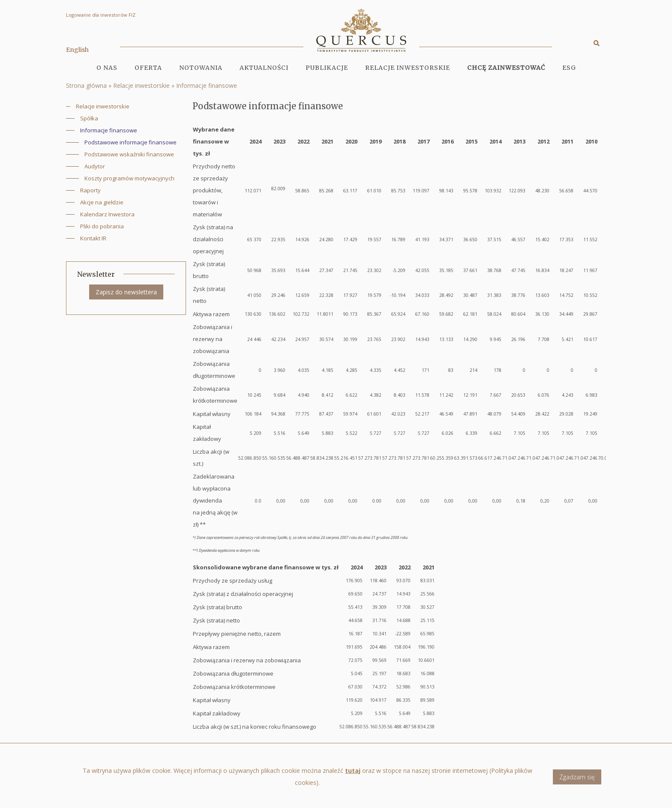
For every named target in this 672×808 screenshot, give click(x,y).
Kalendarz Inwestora (107, 214)
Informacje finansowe (207, 85)
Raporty (90, 190)
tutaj (353, 774)
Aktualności (264, 68)
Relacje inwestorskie (141, 85)
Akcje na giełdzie (102, 202)
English (77, 50)
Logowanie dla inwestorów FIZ (101, 15)
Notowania (201, 68)
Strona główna (86, 85)
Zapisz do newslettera (126, 292)
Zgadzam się (577, 780)
